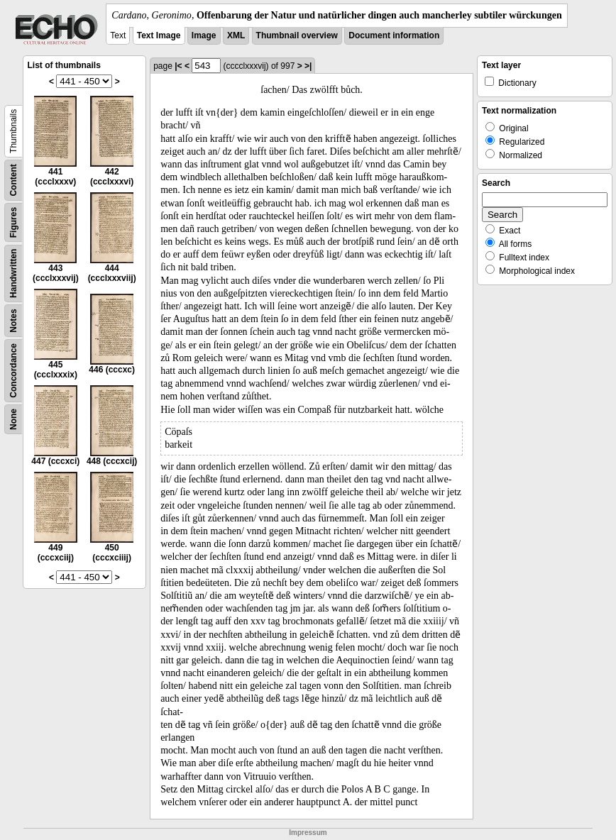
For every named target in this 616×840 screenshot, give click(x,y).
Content (13, 180)
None (13, 419)
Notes (13, 320)
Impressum (308, 833)
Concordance (13, 371)
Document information (394, 35)
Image (204, 35)
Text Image (159, 35)
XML (236, 35)
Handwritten (13, 273)
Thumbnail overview (297, 35)
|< (178, 66)
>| (308, 66)
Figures (13, 222)
